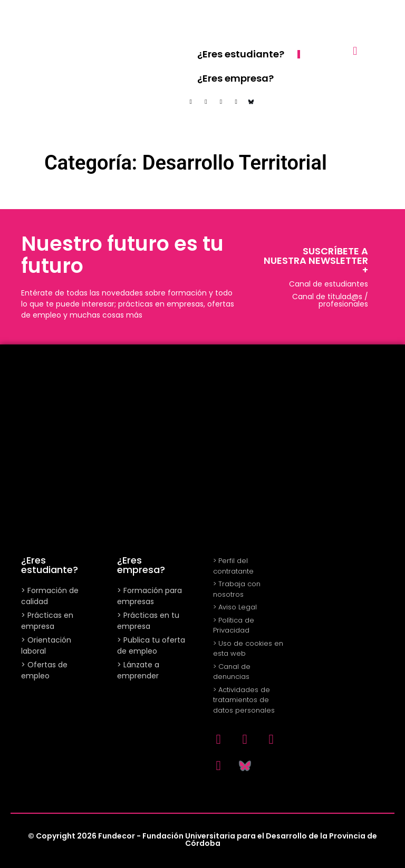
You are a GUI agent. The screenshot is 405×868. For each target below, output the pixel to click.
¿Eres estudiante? (241, 54)
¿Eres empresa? (235, 78)
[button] (355, 51)
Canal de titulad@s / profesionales (330, 300)
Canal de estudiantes (329, 284)
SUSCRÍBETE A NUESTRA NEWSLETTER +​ (316, 260)
